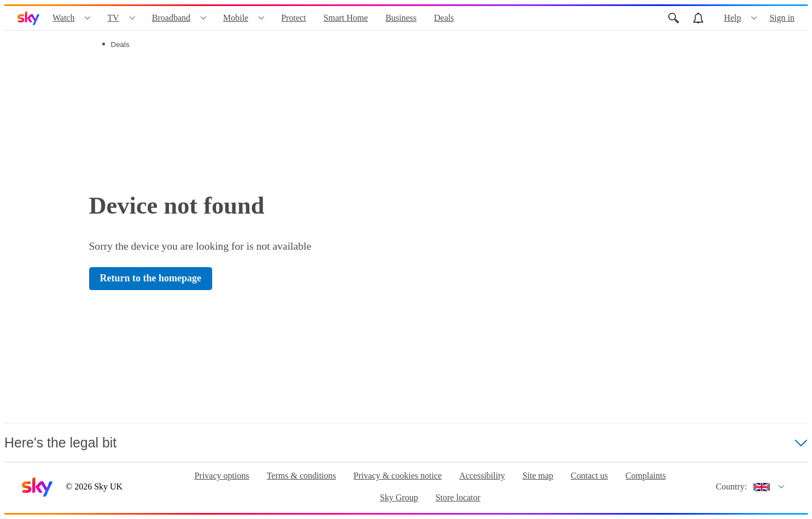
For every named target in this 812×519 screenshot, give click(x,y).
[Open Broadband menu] (203, 18)
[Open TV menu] (132, 18)
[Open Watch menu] (87, 18)
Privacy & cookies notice (398, 476)
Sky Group (399, 497)
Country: (731, 486)
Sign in (782, 18)
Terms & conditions (302, 476)
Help (732, 18)
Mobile (236, 18)
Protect (293, 18)
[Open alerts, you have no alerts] (698, 18)
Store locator (458, 497)
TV (113, 18)
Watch (63, 18)
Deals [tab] (120, 45)
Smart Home (346, 18)
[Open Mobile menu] (261, 18)
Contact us (589, 476)
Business (401, 18)
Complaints (646, 476)
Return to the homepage (151, 278)
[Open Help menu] (754, 18)
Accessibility (482, 476)
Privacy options (222, 476)
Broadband (171, 18)
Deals (444, 18)
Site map (538, 476)
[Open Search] (674, 18)
